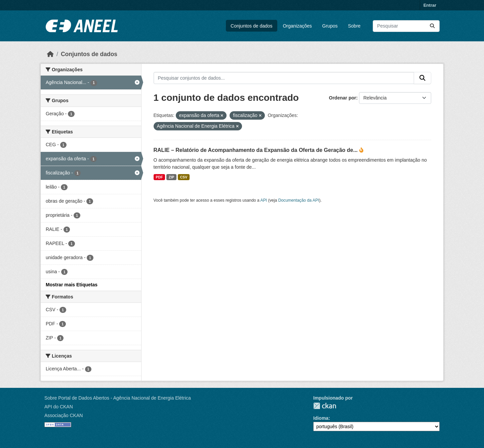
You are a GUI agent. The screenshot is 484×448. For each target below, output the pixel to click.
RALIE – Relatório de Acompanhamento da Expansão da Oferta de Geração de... (256, 150)
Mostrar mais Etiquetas (72, 285)
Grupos (330, 26)
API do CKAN (59, 407)
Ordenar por (343, 98)
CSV (184, 177)
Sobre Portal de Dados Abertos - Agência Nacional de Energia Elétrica (118, 398)
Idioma (321, 418)
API (264, 200)
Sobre (354, 26)
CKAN (325, 406)
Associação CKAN (64, 415)
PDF (159, 177)
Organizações (297, 26)
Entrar (430, 5)
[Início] (50, 54)
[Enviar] (432, 26)
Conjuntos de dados (252, 26)
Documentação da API (299, 200)
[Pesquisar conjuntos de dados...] (406, 26)
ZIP (171, 177)
